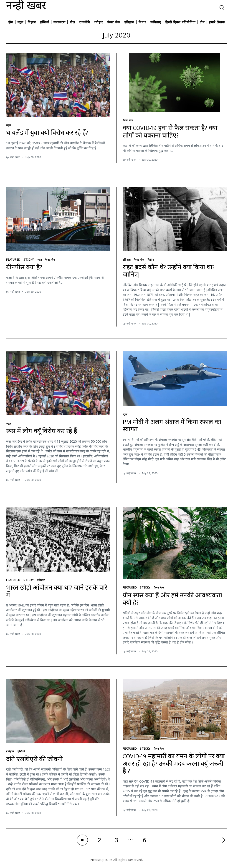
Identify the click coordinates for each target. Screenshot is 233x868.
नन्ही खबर (26, 7)
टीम (202, 22)
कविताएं (156, 22)
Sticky (29, 259)
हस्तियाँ (45, 22)
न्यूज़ (20, 22)
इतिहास (129, 22)
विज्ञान (32, 22)
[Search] (222, 7)
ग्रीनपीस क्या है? (24, 268)
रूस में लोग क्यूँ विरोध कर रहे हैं (42, 432)
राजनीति (85, 22)
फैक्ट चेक (114, 22)
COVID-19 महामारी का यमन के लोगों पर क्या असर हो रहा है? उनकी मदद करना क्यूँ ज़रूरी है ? (174, 765)
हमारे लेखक (217, 22)
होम (11, 22)
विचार (142, 22)
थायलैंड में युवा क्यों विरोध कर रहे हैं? (47, 134)
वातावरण (60, 22)
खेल (72, 22)
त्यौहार (99, 22)
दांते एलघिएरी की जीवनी (34, 760)
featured (13, 259)
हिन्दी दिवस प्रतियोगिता (180, 22)
